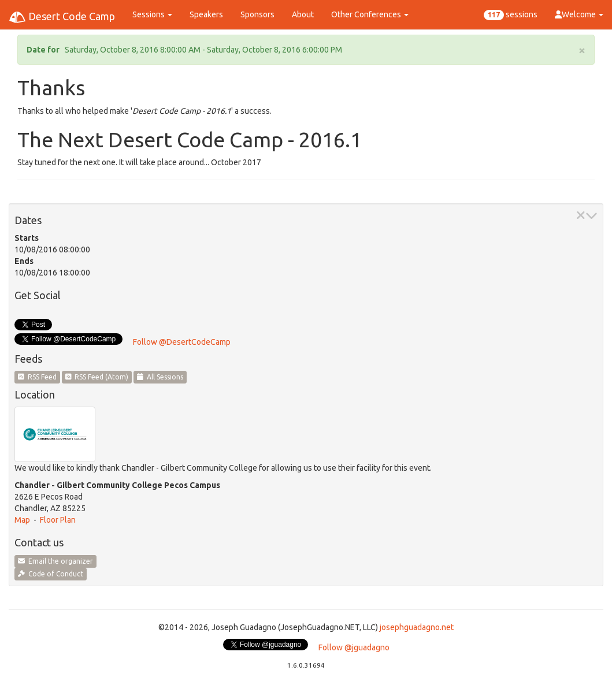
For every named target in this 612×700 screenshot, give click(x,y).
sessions (511, 15)
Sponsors (257, 14)
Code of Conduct (51, 574)
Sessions (152, 14)
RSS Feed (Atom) (97, 377)
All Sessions (160, 377)
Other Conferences (370, 14)
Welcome (579, 14)
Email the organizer (55, 561)
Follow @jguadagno (354, 647)
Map (22, 520)
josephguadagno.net (417, 627)
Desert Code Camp (62, 17)
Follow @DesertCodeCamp (182, 342)
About (303, 14)
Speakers (206, 14)
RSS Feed (37, 377)
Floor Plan (58, 520)
